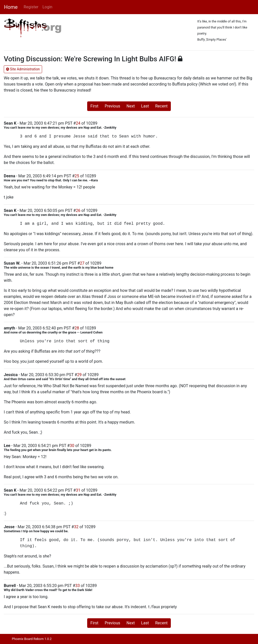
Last (145, 106)
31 (78, 490)
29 (79, 375)
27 (82, 263)
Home (11, 7)
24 (78, 123)
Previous (112, 106)
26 (78, 211)
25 (77, 176)
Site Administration (23, 69)
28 (77, 328)
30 (72, 446)
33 (78, 586)
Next (131, 106)
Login (47, 7)
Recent (161, 106)
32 (76, 527)
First (94, 106)
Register (31, 7)
